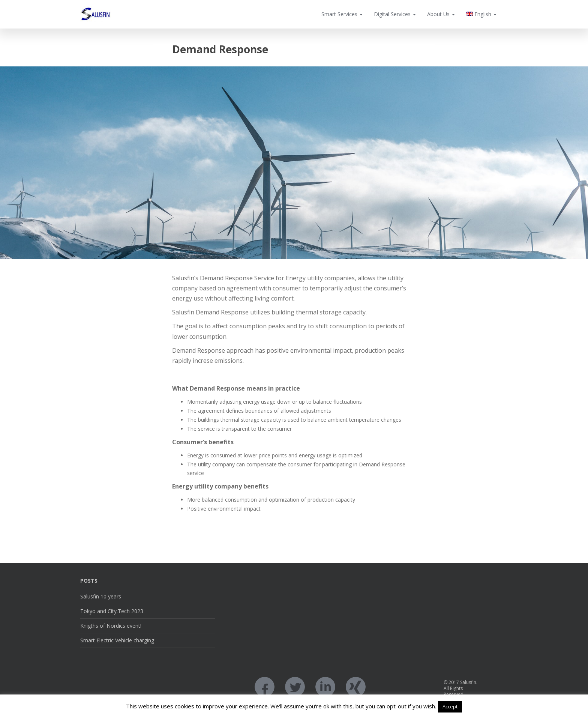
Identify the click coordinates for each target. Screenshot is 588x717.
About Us (441, 14)
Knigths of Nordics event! (111, 626)
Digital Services (395, 14)
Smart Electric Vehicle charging (117, 640)
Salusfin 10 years (101, 596)
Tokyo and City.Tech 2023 (112, 611)
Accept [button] (450, 706)
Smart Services (342, 14)
